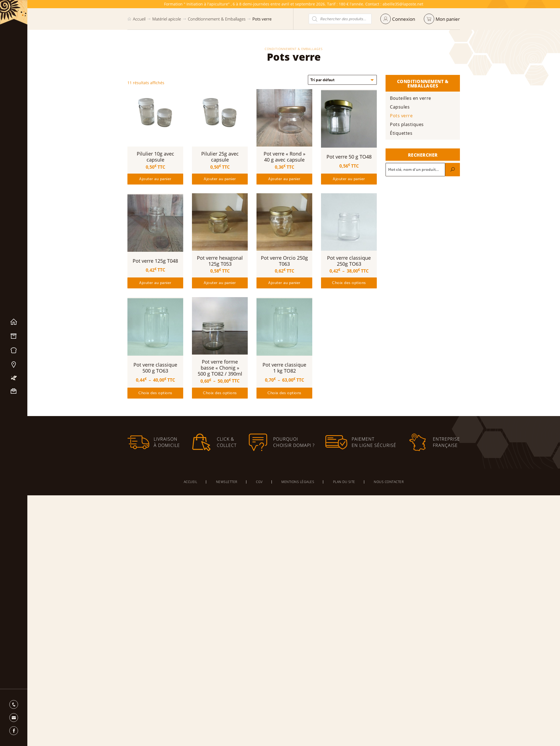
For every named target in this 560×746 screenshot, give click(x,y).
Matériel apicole (14, 336)
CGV (259, 482)
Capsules (404, 107)
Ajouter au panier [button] (155, 179)
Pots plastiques (411, 124)
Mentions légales (298, 482)
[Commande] (342, 80)
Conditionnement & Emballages (217, 19)
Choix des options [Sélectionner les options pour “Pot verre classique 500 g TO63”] (155, 393)
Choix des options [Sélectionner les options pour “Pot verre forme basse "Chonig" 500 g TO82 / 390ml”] (220, 393)
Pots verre (406, 116)
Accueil (14, 322)
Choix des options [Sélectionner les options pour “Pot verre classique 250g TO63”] (349, 283)
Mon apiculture (14, 378)
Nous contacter (14, 391)
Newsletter (227, 482)
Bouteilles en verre (415, 98)
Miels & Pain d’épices (14, 350)
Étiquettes (406, 133)
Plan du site (344, 482)
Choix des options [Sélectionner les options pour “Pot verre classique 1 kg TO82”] (284, 393)
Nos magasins (14, 365)
